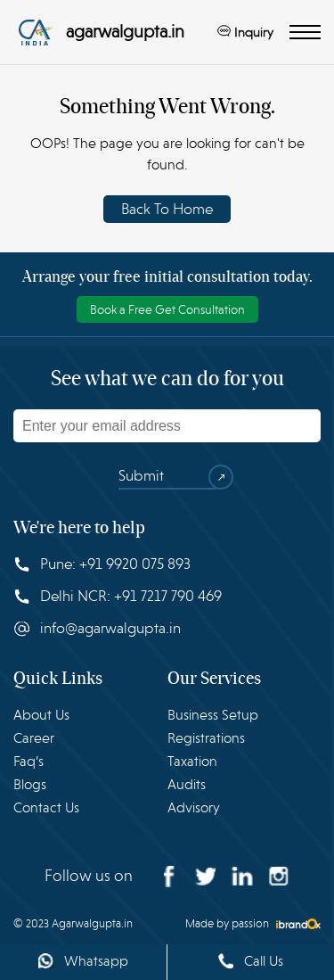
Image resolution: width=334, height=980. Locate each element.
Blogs (30, 785)
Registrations (206, 738)
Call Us (251, 961)
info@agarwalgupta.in (97, 629)
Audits (187, 785)
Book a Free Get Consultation (167, 309)
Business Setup (213, 715)
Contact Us (46, 808)
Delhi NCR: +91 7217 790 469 (118, 596)
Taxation (192, 762)
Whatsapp (83, 961)
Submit (167, 477)
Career (34, 738)
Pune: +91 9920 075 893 (102, 564)
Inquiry (245, 32)
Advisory (194, 808)
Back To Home (167, 209)
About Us (41, 715)
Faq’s (29, 762)
